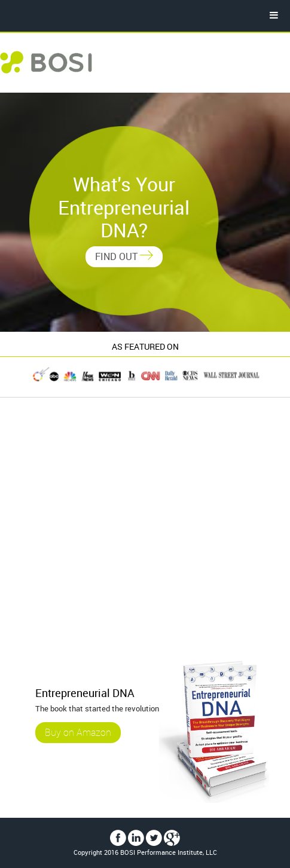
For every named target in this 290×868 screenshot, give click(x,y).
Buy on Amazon (78, 733)
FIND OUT (124, 256)
